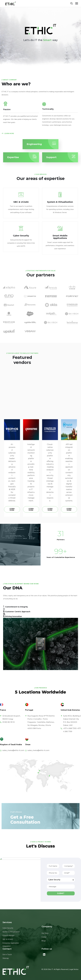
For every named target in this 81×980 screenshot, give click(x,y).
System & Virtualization (60, 202)
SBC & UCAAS (21, 202)
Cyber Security (21, 236)
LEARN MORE (8, 133)
